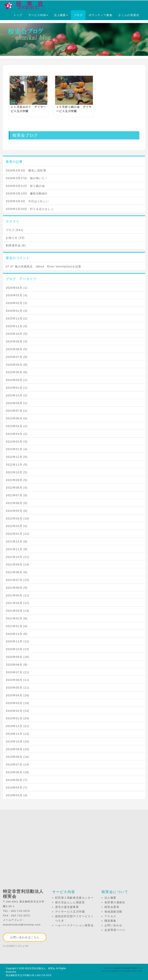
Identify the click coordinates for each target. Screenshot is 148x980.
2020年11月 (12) (18, 641)
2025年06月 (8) (17, 365)
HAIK (140, 971)
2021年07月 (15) (18, 580)
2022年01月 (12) (18, 534)
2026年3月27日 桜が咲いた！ (27, 178)
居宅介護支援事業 (67, 907)
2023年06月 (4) (17, 418)
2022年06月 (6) (17, 503)
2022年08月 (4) (17, 488)
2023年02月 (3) (17, 442)
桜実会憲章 (112, 907)
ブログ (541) (15, 230)
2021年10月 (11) (18, 557)
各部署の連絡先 (115, 902)
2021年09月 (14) (18, 565)
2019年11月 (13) (18, 734)
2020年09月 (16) (18, 657)
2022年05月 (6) (17, 511)
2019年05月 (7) (17, 780)
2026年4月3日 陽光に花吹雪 (26, 170)
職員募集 (110, 921)
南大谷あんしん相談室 (70, 902)
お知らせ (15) (15, 238)
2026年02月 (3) (17, 303)
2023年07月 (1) (17, 411)
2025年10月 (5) (17, 334)
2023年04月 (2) (17, 426)
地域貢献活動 (113, 912)
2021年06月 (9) (17, 588)
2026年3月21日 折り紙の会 (25, 186)
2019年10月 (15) (18, 742)
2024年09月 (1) (17, 380)
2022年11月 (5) (17, 465)
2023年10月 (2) (17, 395)
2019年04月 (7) (17, 788)
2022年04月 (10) (18, 519)
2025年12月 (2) (17, 318)
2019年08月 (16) (18, 757)
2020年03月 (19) (18, 703)
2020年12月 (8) (17, 634)
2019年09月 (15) (18, 749)
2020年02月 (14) (18, 711)
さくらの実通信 (129, 15)
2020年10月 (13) (18, 649)
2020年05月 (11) (18, 688)
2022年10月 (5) (17, 472)
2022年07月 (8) (17, 495)
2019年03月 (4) (17, 795)
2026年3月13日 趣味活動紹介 (27, 193)
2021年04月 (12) (18, 603)
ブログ (78, 15)
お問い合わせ (113, 925)
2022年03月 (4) (17, 526)
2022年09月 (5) (17, 480)
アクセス (110, 916)
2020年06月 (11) (18, 680)
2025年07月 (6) (17, 357)
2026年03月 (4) (17, 295)
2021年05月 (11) (18, 595)
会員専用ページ (115, 930)
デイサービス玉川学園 (70, 912)
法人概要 (61, 15)
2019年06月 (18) (18, 772)
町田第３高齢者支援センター (74, 898)
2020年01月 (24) (18, 718)
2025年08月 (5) (17, 349)
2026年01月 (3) (17, 311)
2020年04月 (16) (18, 695)
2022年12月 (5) (17, 457)
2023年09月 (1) (17, 403)
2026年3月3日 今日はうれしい (27, 201)
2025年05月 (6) (17, 372)
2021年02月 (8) (17, 618)
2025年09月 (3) (17, 341)
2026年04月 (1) (17, 288)
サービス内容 (38, 15)
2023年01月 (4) (17, 449)
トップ (18, 15)
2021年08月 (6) (17, 572)
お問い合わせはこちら (25, 937)
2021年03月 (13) (18, 611)
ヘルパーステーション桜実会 (74, 925)
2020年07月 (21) (18, 672)
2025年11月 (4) (17, 326)
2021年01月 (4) (17, 626)
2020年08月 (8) (17, 665)
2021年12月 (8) (17, 542)
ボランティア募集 (100, 15)
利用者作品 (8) (16, 245)
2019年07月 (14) (18, 765)
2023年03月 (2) (17, 434)
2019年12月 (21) (18, 726)
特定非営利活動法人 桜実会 (40, 968)
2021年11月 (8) (17, 549)
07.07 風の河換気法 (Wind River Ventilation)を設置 (43, 266)
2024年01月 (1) (17, 388)
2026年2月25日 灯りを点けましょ (30, 209)
